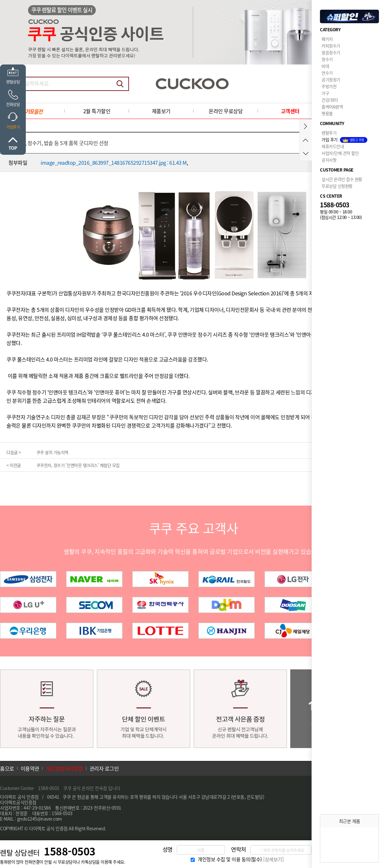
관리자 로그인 (104, 768)
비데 (325, 66)
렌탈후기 (329, 133)
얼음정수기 (331, 52)
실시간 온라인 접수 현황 (342, 179)
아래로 (306, 154)
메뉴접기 (306, 127)
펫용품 (327, 113)
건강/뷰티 (330, 100)
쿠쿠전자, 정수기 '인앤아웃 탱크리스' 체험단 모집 (78, 465)
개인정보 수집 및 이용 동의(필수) (230, 859)
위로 (13, 143)
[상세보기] (273, 859)
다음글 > (14, 452)
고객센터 (290, 111)
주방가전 (329, 86)
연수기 (327, 73)
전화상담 (13, 104)
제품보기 (161, 111)
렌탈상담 (13, 82)
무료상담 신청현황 (337, 186)
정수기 (327, 59)
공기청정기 (331, 79)
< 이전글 (14, 465)
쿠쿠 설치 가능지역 (52, 452)
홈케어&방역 (332, 107)
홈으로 (7, 768)
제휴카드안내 (333, 146)
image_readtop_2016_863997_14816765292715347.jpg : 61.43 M (114, 163)
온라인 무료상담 (226, 111)
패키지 (327, 39)
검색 (120, 84)
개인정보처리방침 (64, 768)
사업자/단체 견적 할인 (340, 153)
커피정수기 (331, 46)
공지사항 (329, 160)
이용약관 (30, 768)
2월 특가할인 (97, 111)
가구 (325, 93)
